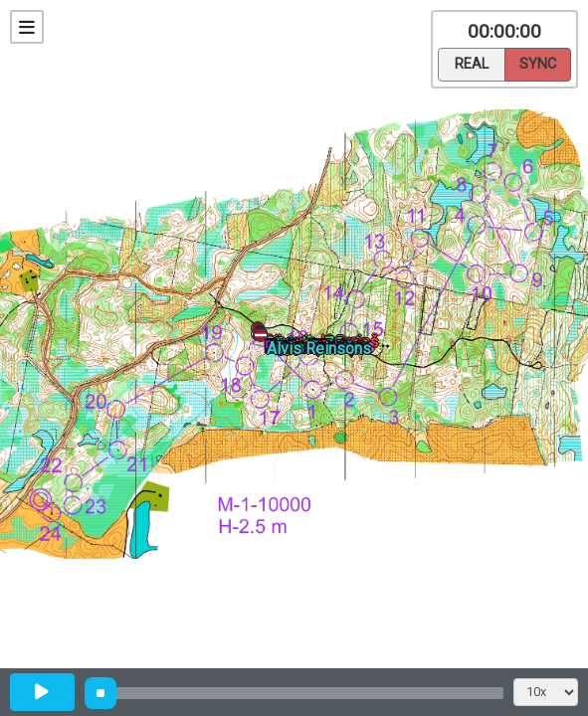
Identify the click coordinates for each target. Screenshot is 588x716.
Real (472, 63)
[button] (264, 339)
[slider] (100, 693)
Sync (538, 63)
